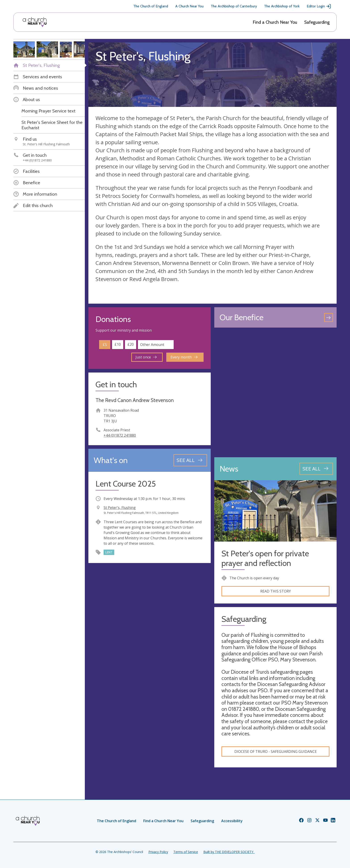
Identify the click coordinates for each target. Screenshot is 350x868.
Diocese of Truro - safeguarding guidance (276, 752)
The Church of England (151, 6)
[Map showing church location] (275, 392)
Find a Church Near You (275, 22)
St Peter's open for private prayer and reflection (265, 558)
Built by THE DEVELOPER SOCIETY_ (229, 852)
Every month (184, 357)
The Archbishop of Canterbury (234, 6)
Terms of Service (186, 852)
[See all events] (190, 460)
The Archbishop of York (282, 6)
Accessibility (232, 821)
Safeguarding (317, 22)
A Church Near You (189, 6)
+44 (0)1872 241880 (120, 435)
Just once (146, 357)
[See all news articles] (316, 469)
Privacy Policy (158, 852)
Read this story (276, 591)
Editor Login (319, 6)
